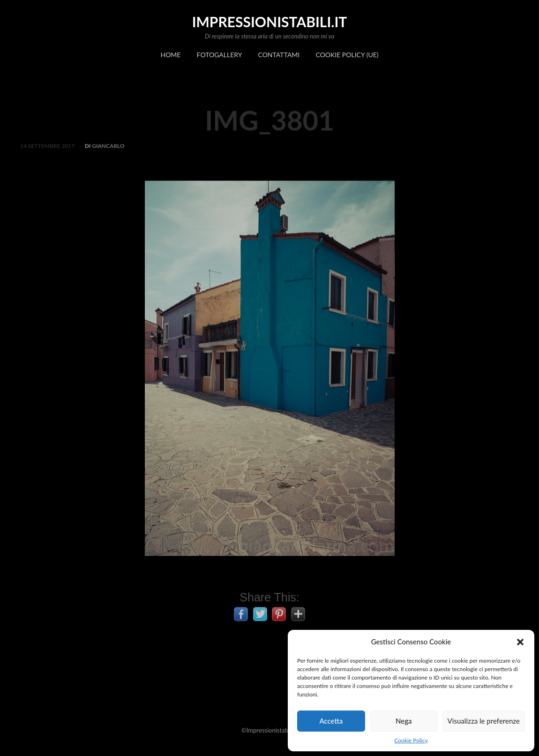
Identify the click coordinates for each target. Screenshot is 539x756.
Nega (404, 721)
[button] (520, 642)
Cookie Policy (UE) (347, 55)
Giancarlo (108, 150)
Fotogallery (220, 55)
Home (170, 55)
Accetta (331, 721)
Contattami (279, 55)
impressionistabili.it (270, 22)
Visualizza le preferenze (484, 721)
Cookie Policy (411, 740)
